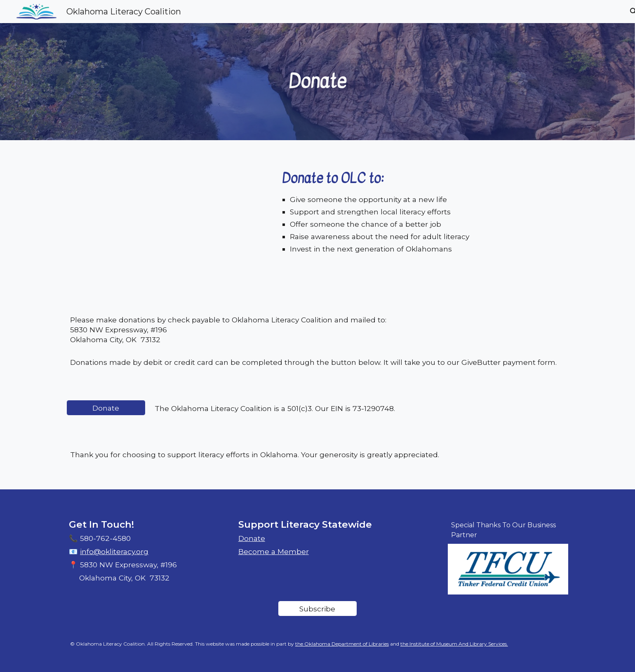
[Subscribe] (317, 609)
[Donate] (106, 408)
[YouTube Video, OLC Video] (169, 224)
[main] (317, 82)
